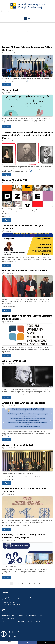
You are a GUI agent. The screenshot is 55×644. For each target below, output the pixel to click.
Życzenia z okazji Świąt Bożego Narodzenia (24, 403)
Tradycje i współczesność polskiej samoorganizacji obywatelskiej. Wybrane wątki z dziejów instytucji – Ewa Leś (27, 135)
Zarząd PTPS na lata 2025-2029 (18, 445)
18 (39, 583)
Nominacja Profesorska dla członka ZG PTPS (25, 271)
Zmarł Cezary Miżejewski (15, 361)
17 (34, 583)
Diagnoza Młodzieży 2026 (15, 180)
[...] (28, 81)
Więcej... (7, 85)
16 (30, 583)
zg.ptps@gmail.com (14, 604)
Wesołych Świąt (10, 90)
